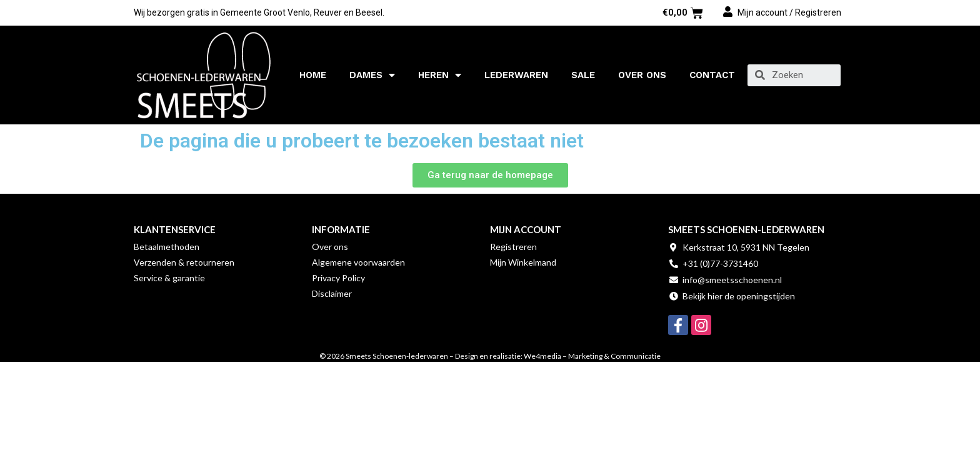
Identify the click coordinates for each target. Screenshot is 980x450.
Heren (440, 75)
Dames (372, 75)
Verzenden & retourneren (184, 262)
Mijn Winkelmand (523, 262)
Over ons (642, 75)
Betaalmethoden (167, 247)
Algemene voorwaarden (358, 262)
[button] (490, 175)
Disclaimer (332, 293)
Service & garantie (169, 278)
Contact (712, 75)
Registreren (513, 247)
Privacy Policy (338, 278)
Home (313, 75)
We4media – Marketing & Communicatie (592, 356)
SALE (583, 75)
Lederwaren (516, 75)
